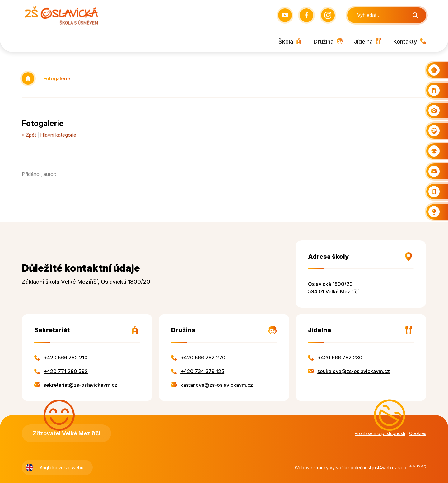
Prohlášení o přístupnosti (380, 433)
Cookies (418, 433)
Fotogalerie (57, 78)
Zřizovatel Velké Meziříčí (66, 433)
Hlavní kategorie (58, 135)
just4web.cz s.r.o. (390, 468)
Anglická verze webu (62, 468)
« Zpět (29, 135)
